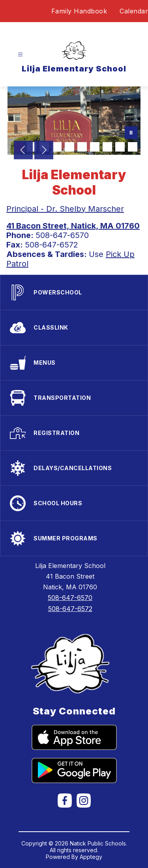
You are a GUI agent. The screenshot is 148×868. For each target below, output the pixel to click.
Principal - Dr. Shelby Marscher (65, 209)
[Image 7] (95, 147)
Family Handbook (79, 11)
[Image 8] (107, 147)
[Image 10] (133, 147)
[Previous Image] (23, 151)
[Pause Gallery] (131, 133)
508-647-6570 (70, 598)
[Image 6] (82, 147)
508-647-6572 (70, 609)
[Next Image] (44, 151)
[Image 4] (57, 147)
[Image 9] (120, 147)
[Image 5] (69, 147)
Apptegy (91, 857)
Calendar (134, 11)
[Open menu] (20, 55)
